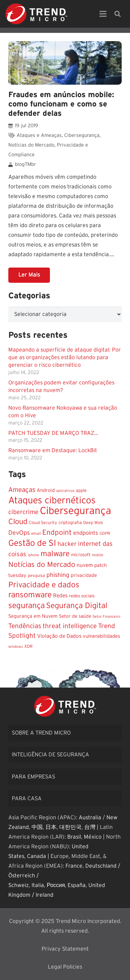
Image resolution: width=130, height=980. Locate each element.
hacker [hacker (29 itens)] (67, 544)
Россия (56, 885)
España (77, 885)
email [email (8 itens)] (36, 534)
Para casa (27, 799)
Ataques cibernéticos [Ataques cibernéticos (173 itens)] (52, 501)
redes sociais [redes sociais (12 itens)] (82, 596)
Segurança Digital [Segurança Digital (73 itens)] (77, 606)
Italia (38, 885)
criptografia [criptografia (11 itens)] (70, 523)
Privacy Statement (65, 949)
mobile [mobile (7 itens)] (98, 555)
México (93, 837)
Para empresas (33, 777)
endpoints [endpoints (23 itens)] (86, 533)
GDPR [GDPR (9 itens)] (105, 534)
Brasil (74, 837)
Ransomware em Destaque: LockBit (53, 450)
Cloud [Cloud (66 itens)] (18, 522)
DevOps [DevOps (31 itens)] (19, 533)
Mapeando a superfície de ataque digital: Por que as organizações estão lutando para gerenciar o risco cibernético (65, 358)
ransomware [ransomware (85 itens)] (30, 595)
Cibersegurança (82, 135)
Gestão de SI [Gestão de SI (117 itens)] (32, 543)
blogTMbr (25, 164)
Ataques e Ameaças (39, 135)
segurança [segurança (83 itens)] (27, 606)
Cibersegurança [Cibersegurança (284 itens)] (76, 511)
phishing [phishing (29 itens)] (58, 575)
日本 (51, 827)
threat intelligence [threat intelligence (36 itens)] (70, 626)
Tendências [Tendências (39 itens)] (25, 626)
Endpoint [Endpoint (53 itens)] (57, 533)
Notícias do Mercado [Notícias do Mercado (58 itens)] (42, 565)
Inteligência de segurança (50, 755)
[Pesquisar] (118, 14)
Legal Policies (65, 967)
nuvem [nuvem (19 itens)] (85, 565)
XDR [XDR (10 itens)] (28, 646)
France (74, 866)
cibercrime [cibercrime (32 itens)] (23, 512)
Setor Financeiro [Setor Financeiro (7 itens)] (106, 617)
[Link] (36, 14)
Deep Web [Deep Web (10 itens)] (93, 523)
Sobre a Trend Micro (41, 733)
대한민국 (70, 827)
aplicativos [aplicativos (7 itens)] (65, 491)
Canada (37, 856)
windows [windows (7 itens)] (16, 647)
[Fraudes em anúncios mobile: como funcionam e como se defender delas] (65, 63)
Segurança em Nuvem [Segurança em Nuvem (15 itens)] (33, 616)
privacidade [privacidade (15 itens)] (84, 576)
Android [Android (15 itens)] (46, 491)
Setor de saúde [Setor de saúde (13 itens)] (75, 616)
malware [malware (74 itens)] (55, 554)
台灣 (90, 827)
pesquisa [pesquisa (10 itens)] (36, 576)
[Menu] (103, 14)
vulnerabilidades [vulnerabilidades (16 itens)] (102, 636)
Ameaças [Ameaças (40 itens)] (22, 490)
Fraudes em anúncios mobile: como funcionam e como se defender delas (61, 104)
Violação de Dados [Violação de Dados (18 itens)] (59, 636)
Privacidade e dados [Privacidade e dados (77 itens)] (44, 585)
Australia (90, 818)
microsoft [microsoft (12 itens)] (81, 555)
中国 (37, 827)
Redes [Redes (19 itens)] (60, 596)
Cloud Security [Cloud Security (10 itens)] (43, 523)
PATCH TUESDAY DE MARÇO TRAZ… (53, 433)
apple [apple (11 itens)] (81, 491)
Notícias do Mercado (31, 145)
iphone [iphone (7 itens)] (33, 555)
